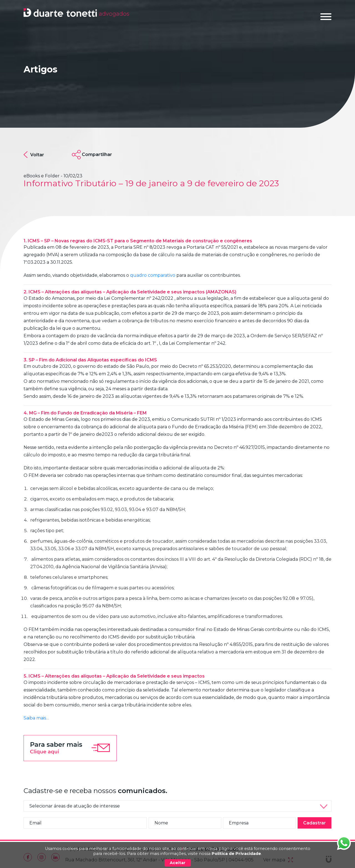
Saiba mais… (36, 718)
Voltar (34, 155)
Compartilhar (97, 154)
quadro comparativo (153, 275)
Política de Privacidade (236, 854)
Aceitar (178, 863)
